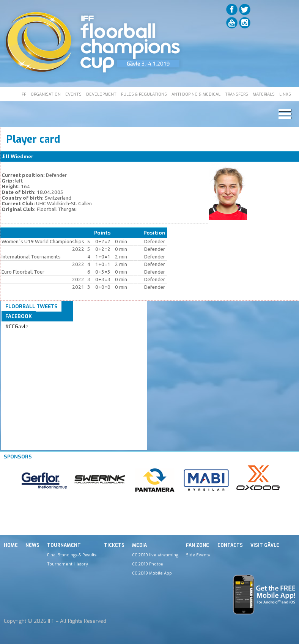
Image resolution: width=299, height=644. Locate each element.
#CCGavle (17, 327)
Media (139, 545)
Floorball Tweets (31, 306)
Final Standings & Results (72, 555)
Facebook (19, 316)
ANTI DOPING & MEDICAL (196, 94)
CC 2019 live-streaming (155, 555)
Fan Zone (197, 545)
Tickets (114, 545)
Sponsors (18, 457)
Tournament (64, 545)
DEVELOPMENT (101, 94)
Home (11, 545)
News (32, 545)
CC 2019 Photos (147, 564)
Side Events (198, 555)
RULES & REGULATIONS (144, 94)
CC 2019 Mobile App (152, 573)
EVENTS (73, 94)
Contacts (230, 545)
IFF (23, 94)
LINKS (285, 94)
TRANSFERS (237, 94)
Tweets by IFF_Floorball (35, 336)
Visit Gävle (265, 545)
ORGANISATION (46, 94)
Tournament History (68, 564)
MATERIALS (264, 94)
